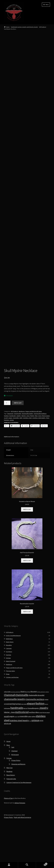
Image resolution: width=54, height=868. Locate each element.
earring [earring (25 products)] (12, 743)
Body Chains (10, 682)
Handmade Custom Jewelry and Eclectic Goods (24, 27)
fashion (6, 455)
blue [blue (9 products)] (29, 731)
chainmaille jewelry (27, 453)
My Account (15, 794)
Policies (9, 798)
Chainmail (10, 453)
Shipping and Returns (18, 804)
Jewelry (19, 455)
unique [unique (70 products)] (35, 760)
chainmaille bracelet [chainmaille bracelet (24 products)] (36, 735)
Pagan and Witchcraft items (34, 451)
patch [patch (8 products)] (16, 756)
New (36, 455)
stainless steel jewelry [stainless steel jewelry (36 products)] (19, 760)
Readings (9, 811)
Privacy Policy (16, 800)
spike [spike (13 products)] (30, 756)
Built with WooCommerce (23, 857)
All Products (43, 27)
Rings (8, 714)
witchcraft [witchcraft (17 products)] (7, 763)
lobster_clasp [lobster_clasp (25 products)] (9, 752)
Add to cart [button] (27, 549)
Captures (9, 688)
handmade (12, 455)
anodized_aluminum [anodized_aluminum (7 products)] (16, 732)
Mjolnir (32, 455)
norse (40, 455)
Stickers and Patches (12, 717)
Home (8, 27)
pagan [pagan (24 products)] (12, 756)
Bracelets (9, 685)
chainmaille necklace (40, 453)
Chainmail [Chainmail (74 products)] (10, 735)
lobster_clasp (26, 455)
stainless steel (27, 458)
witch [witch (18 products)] (41, 760)
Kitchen (8, 698)
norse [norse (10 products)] (41, 752)
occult (6, 458)
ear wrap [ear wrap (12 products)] (24, 744)
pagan (10, 458)
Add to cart (18, 442)
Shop (8, 785)
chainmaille (17, 453)
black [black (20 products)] (23, 731)
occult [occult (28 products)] (7, 756)
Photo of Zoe (8, 838)
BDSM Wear (9, 678)
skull (21, 458)
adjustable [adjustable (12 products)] (7, 731)
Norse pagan (46, 455)
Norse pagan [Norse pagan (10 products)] (46, 752)
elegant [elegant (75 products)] (31, 743)
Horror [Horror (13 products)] (25, 748)
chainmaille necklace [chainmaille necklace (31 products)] (35, 739)
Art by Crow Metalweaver (13, 675)
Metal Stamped (11, 701)
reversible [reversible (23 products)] (24, 756)
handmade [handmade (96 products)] (17, 748)
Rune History (11, 815)
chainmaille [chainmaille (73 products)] (22, 735)
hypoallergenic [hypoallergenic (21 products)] (33, 748)
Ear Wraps (9, 691)
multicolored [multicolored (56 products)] (22, 752)
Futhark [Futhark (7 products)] (46, 744)
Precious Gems (11, 711)
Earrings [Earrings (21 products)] (18, 744)
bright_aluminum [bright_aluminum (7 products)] (41, 732)
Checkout (14, 791)
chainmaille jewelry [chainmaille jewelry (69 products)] (15, 739)
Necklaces (22, 451)
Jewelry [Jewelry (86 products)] (44, 748)
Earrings (9, 695)
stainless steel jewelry (39, 458)
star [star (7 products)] (30, 761)
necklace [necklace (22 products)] (32, 752)
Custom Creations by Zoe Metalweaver (19, 822)
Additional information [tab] (12, 476)
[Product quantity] (7, 443)
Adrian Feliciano (20, 843)
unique (12, 460)
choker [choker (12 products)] (46, 739)
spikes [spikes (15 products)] (34, 756)
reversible (16, 458)
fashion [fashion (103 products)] (40, 743)
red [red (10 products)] (19, 756)
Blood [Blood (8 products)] (26, 731)
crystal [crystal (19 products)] (6, 744)
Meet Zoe (9, 807)
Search (27, 865)
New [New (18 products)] (37, 752)
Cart (13, 787)
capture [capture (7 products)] (47, 732)
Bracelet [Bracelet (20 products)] (34, 731)
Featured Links (11, 818)
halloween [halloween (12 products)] (7, 748)
